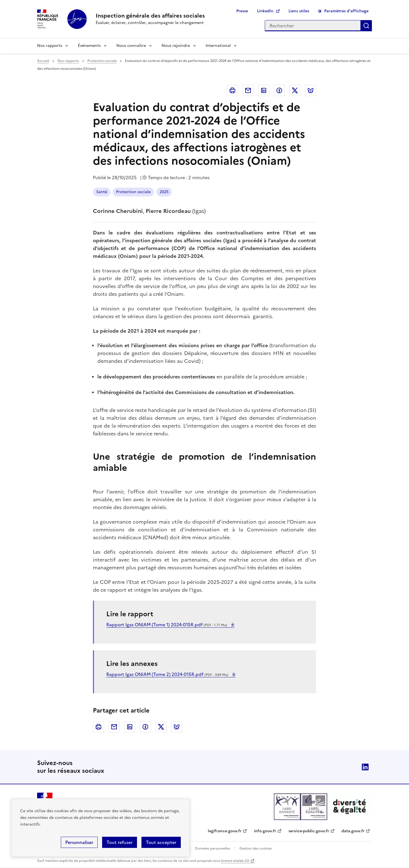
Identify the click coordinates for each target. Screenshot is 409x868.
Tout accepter (161, 842)
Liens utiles (299, 11)
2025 (164, 192)
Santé (102, 192)
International (218, 46)
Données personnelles (213, 848)
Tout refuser (120, 842)
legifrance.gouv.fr (225, 831)
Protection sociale (102, 61)
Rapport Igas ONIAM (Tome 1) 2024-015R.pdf (167, 625)
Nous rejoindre (176, 46)
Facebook (279, 90)
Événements (89, 46)
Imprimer (232, 90)
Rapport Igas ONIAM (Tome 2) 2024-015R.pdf (168, 674)
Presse (242, 11)
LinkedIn (265, 11)
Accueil (43, 61)
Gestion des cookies (256, 848)
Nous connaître (131, 46)
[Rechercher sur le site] (313, 26)
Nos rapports (50, 46)
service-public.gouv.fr (309, 831)
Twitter (295, 90)
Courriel (248, 90)
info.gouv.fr (265, 831)
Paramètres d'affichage (346, 11)
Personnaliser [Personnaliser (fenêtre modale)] (79, 842)
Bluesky (311, 90)
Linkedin (264, 90)
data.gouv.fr (353, 831)
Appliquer (366, 26)
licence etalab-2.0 (235, 861)
